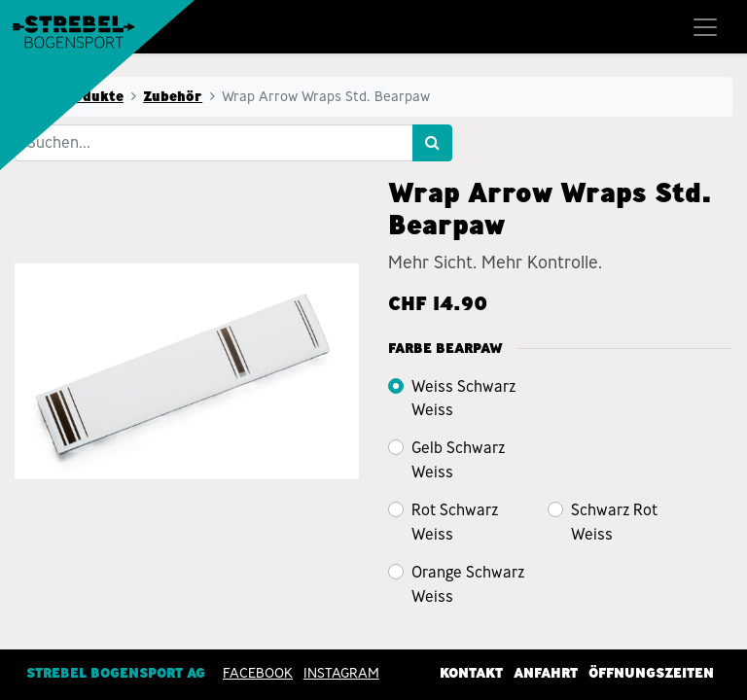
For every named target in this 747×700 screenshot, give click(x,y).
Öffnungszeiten (651, 672)
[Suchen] (432, 143)
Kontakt (471, 672)
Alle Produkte (75, 96)
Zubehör (173, 96)
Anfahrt (546, 672)
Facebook (258, 672)
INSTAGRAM (341, 672)
